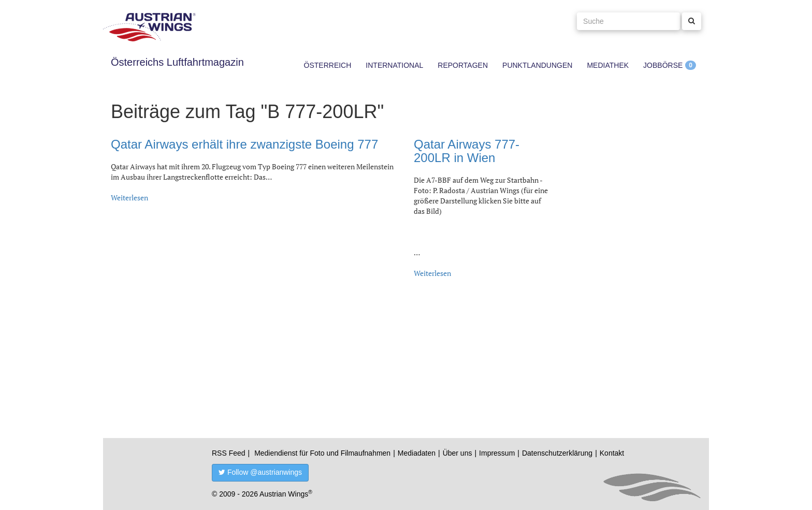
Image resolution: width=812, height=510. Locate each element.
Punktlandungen (537, 65)
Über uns (458, 453)
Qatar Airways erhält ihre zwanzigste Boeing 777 (244, 144)
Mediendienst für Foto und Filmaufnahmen (322, 453)
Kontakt (612, 453)
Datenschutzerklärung (557, 453)
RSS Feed (229, 453)
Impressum (497, 453)
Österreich (328, 65)
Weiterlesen (129, 198)
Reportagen (463, 65)
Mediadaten (417, 453)
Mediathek (608, 65)
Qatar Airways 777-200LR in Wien (467, 151)
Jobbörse (663, 65)
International (394, 65)
